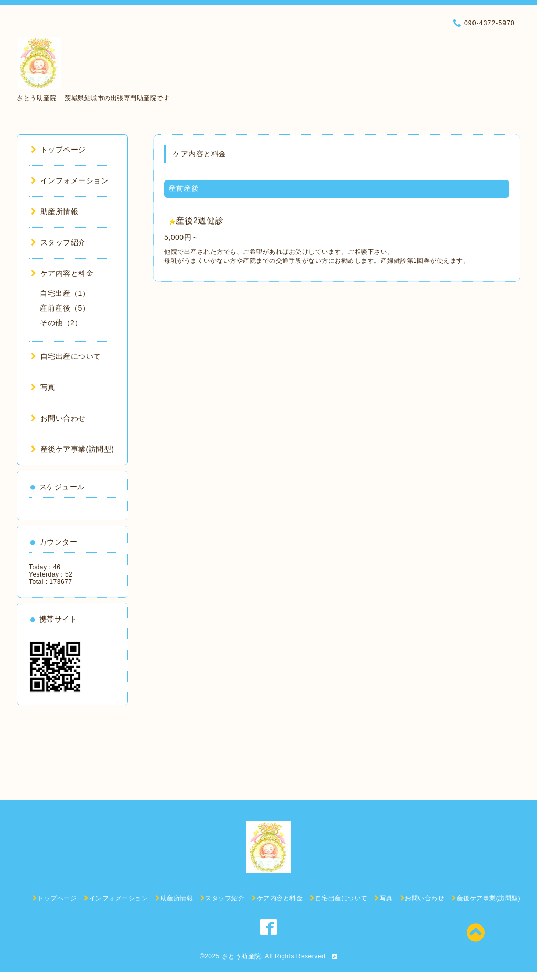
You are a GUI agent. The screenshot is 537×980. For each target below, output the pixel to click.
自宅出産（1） (65, 293)
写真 (43, 387)
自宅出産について (66, 356)
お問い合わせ (58, 418)
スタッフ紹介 (58, 242)
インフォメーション (70, 180)
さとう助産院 (241, 956)
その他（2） (61, 323)
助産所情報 (55, 211)
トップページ (58, 150)
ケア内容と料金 (62, 273)
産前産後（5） (65, 308)
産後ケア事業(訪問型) (72, 449)
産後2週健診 (200, 221)
